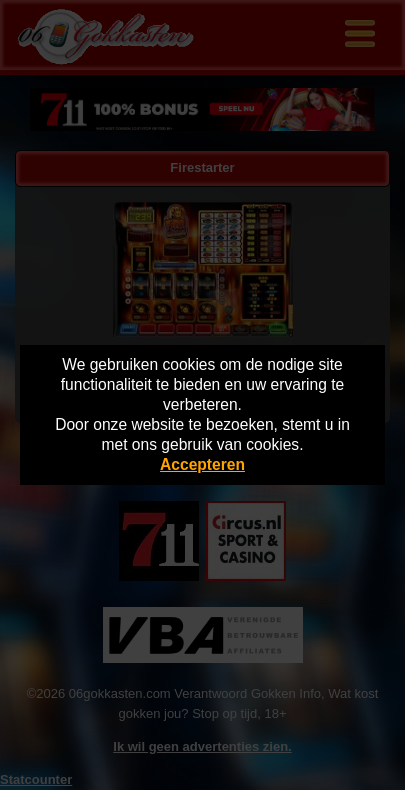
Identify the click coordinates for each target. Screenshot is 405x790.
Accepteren (202, 464)
